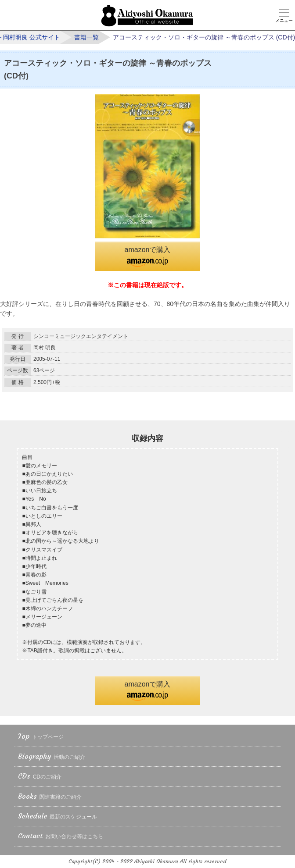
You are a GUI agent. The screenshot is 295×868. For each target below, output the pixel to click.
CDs (40, 777)
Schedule (58, 816)
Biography (52, 757)
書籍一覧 (86, 37)
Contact (61, 836)
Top (41, 737)
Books (50, 797)
